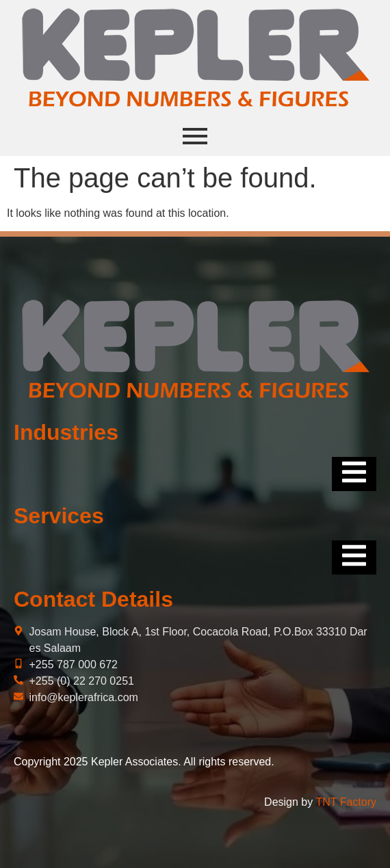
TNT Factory (346, 802)
